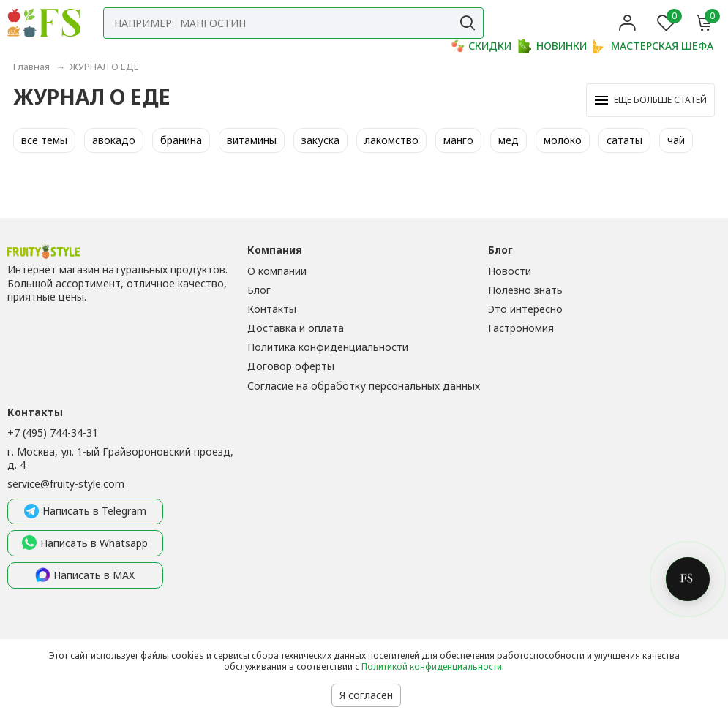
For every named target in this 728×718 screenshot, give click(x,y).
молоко (563, 140)
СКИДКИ (481, 46)
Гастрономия (521, 328)
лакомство (391, 140)
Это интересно (525, 309)
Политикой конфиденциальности (432, 666)
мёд (509, 140)
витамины (252, 140)
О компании (277, 271)
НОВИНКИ (552, 46)
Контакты (272, 309)
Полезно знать (525, 290)
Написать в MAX (85, 575)
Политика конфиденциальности (328, 347)
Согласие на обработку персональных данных (364, 386)
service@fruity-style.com (66, 484)
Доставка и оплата (296, 328)
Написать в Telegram (85, 512)
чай (676, 140)
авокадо (114, 140)
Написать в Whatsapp (85, 543)
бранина (181, 140)
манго (458, 140)
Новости (510, 271)
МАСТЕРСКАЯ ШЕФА (653, 46)
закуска (320, 140)
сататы (624, 140)
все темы (44, 140)
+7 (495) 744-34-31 (53, 432)
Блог (259, 290)
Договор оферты (291, 366)
